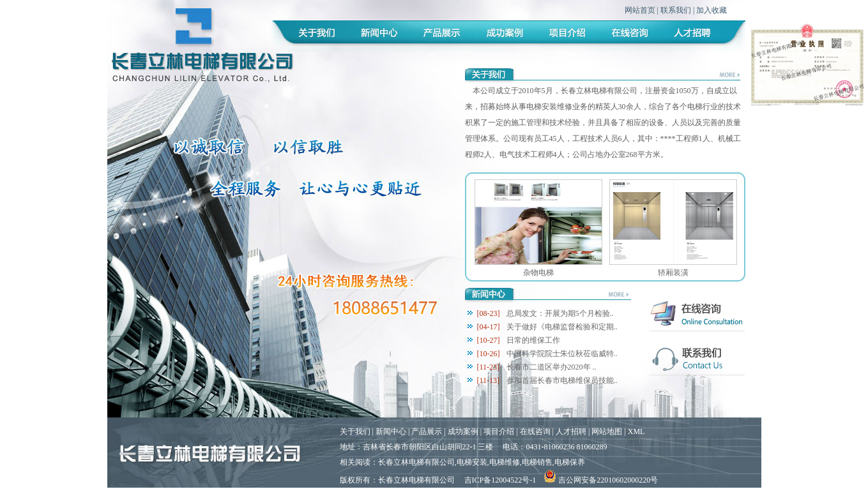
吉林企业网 (457, 495)
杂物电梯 (538, 273)
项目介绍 (499, 432)
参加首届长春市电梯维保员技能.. (562, 380)
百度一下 (355, 495)
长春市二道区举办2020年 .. (552, 367)
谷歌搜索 (388, 495)
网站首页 (640, 10)
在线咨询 (535, 432)
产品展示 (427, 432)
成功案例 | (466, 432)
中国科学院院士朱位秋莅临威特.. (562, 354)
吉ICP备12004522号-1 (500, 480)
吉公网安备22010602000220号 (601, 480)
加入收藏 (712, 10)
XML (636, 432)
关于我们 (355, 432)
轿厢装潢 (673, 273)
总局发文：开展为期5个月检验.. (560, 313)
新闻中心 (391, 432)
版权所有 (355, 480)
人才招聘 (571, 432)
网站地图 (607, 432)
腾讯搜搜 (420, 495)
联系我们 (676, 10)
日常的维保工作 (533, 340)
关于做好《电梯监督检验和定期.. (562, 327)
